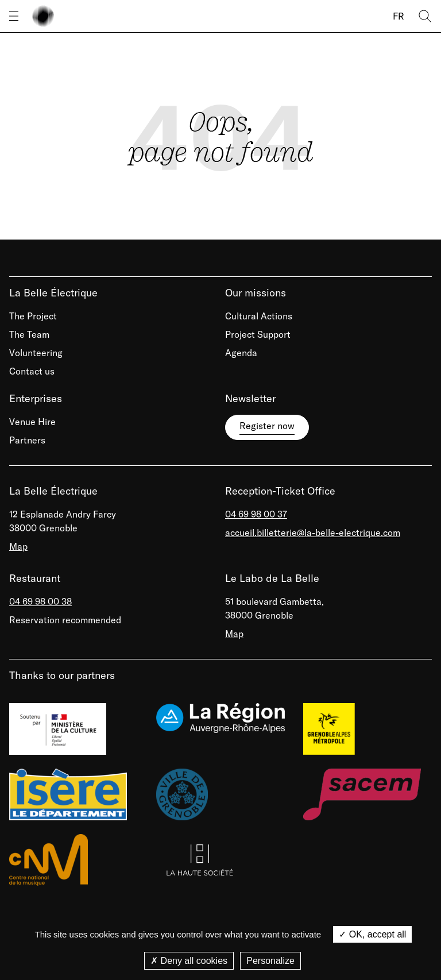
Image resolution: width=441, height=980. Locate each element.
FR (399, 16)
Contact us (32, 371)
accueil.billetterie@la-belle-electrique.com (313, 533)
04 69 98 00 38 (40, 601)
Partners (27, 440)
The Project (33, 316)
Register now (267, 426)
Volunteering (36, 353)
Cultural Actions (259, 316)
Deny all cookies (189, 961)
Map (18, 546)
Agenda (241, 353)
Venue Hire (32, 422)
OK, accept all (372, 934)
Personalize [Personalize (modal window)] (270, 961)
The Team (29, 334)
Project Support (258, 334)
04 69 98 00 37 (256, 514)
